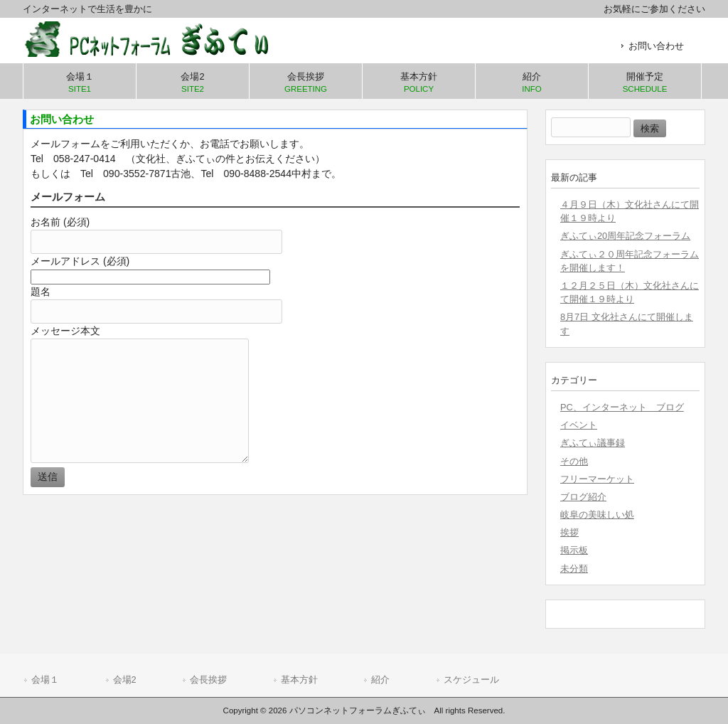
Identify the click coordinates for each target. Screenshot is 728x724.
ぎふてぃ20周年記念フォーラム (625, 236)
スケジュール (471, 680)
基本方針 (299, 680)
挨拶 (569, 532)
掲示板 (574, 550)
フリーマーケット (597, 479)
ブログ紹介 (583, 497)
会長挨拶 (208, 680)
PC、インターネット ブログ (622, 407)
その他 (574, 461)
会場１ (45, 680)
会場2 (125, 680)
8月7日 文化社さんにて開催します (627, 324)
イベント (579, 425)
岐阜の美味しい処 (597, 515)
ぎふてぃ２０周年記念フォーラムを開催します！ (630, 261)
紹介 (380, 680)
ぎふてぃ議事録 (593, 443)
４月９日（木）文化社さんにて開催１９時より (630, 211)
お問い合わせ (656, 46)
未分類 (574, 569)
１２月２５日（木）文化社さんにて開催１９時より (630, 292)
